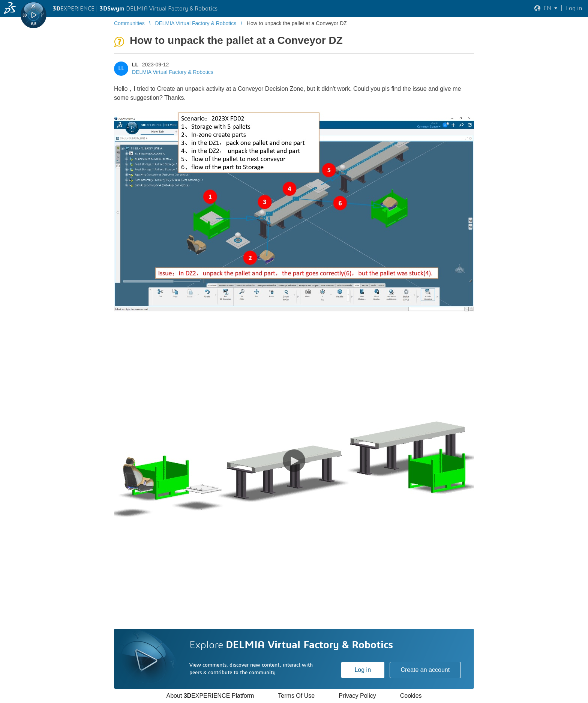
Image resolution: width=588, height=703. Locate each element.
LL (135, 65)
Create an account (425, 670)
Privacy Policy (357, 696)
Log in (363, 670)
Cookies (411, 696)
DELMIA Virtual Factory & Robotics (173, 72)
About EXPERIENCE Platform (210, 696)
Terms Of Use (296, 696)
